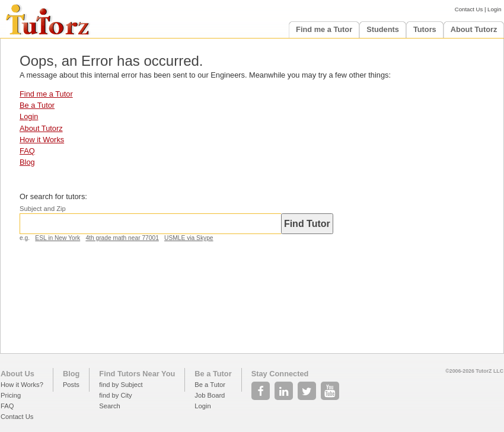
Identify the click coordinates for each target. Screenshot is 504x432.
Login (494, 9)
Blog (27, 162)
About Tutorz (474, 29)
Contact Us (469, 9)
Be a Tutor (37, 105)
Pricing (11, 395)
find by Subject (121, 385)
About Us (17, 374)
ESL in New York (58, 238)
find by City (115, 395)
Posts (71, 385)
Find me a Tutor (324, 29)
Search (109, 406)
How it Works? (22, 385)
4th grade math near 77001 (122, 238)
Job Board (210, 395)
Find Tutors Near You (137, 374)
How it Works (42, 140)
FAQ (27, 151)
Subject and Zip (43, 209)
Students (383, 29)
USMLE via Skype (189, 238)
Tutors (425, 29)
